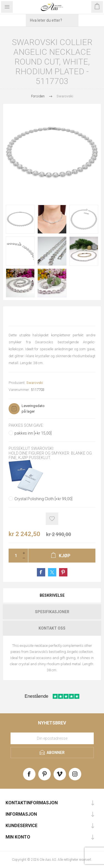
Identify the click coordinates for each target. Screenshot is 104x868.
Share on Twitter (52, 572)
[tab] (52, 595)
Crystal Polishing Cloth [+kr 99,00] (43, 499)
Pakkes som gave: (26, 425)
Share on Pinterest (63, 572)
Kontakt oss (52, 628)
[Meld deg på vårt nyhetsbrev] (52, 738)
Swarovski (35, 383)
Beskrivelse (52, 595)
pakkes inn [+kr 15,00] (33, 433)
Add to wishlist (52, 519)
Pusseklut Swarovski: (31, 449)
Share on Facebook (41, 572)
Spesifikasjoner (52, 612)
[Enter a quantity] (14, 556)
